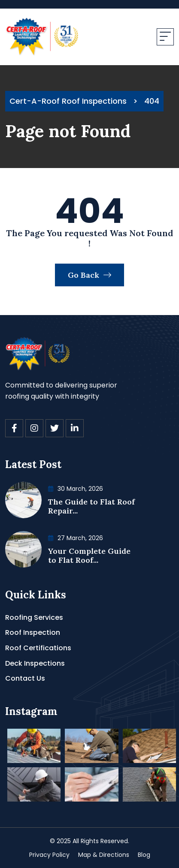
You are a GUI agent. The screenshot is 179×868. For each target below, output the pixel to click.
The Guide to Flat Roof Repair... (91, 506)
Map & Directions (104, 855)
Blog (144, 855)
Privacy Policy (49, 855)
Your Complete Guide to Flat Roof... (89, 556)
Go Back (89, 275)
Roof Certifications (38, 648)
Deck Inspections (35, 663)
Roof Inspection (33, 632)
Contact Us (25, 678)
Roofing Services (34, 617)
